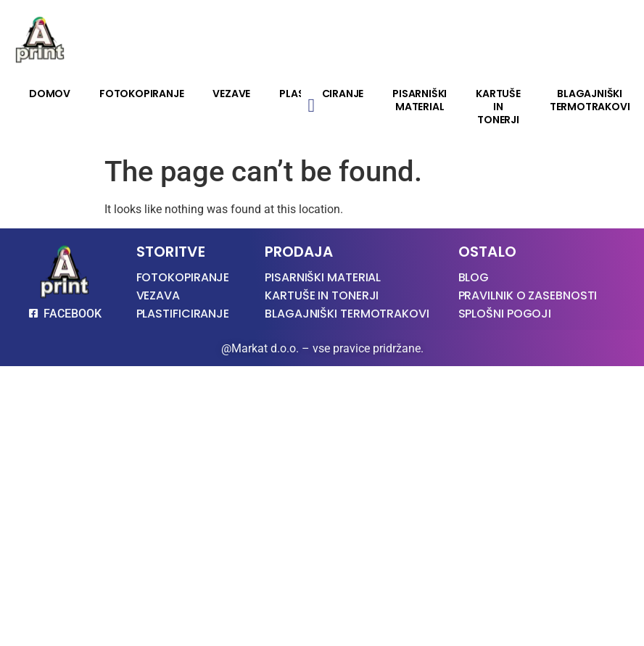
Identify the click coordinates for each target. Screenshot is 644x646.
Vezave (231, 94)
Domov (50, 94)
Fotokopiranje (141, 94)
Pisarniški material (420, 100)
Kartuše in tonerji (498, 107)
